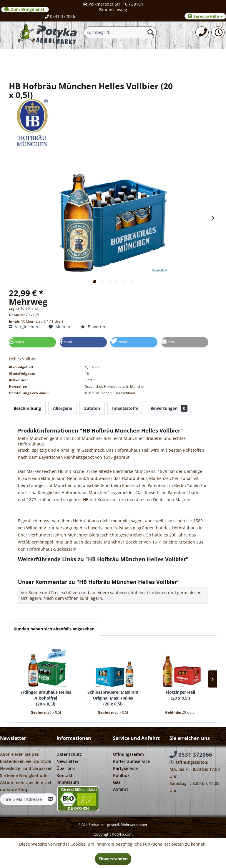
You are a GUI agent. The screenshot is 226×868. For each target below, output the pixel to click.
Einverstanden (113, 859)
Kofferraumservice (131, 761)
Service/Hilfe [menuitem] (205, 16)
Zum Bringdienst (25, 9)
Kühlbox (121, 775)
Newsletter (68, 761)
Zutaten (92, 408)
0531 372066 (191, 755)
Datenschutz (69, 754)
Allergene (63, 408)
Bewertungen (169, 408)
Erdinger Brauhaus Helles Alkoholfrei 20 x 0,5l (46, 698)
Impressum (68, 782)
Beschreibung (27, 408)
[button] (32, 342)
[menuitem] (202, 32)
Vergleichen (24, 327)
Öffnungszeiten (128, 754)
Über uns (66, 768)
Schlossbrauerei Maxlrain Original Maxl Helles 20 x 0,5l (113, 698)
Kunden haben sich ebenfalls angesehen (54, 629)
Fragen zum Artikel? (40, 567)
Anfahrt (121, 789)
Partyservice (125, 768)
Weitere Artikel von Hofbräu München (58, 573)
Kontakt (65, 775)
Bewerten (94, 327)
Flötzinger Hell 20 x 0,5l (180, 695)
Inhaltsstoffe (125, 408)
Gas (117, 782)
